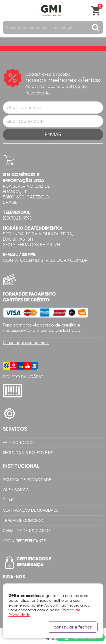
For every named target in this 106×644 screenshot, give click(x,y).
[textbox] (53, 27)
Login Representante (24, 541)
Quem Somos (16, 490)
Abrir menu (7, 11)
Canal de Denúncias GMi (28, 531)
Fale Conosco (18, 443)
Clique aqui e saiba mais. (26, 343)
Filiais (8, 500)
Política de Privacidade (27, 480)
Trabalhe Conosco (23, 521)
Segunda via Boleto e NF (28, 453)
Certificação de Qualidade (31, 510)
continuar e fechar (73, 627)
